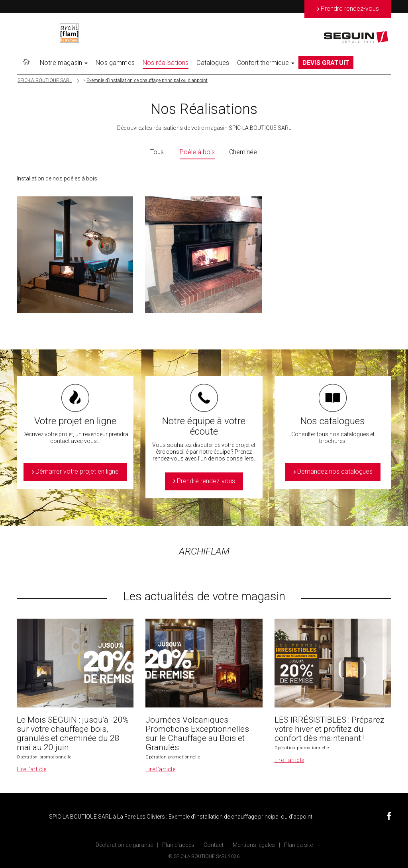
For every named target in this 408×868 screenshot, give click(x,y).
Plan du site (298, 845)
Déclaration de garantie (124, 845)
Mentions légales (254, 845)
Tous (157, 152)
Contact (214, 845)
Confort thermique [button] (266, 63)
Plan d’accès (178, 845)
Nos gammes (115, 63)
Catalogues (213, 63)
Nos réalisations (166, 63)
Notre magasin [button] (64, 63)
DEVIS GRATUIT (326, 63)
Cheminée (243, 152)
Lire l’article (32, 769)
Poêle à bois (197, 152)
